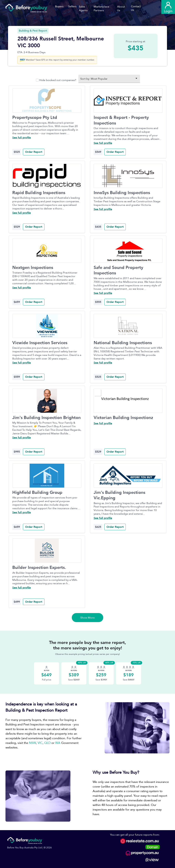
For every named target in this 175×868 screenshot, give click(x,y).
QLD (47, 743)
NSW (32, 743)
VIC (40, 743)
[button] (86, 9)
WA (58, 743)
